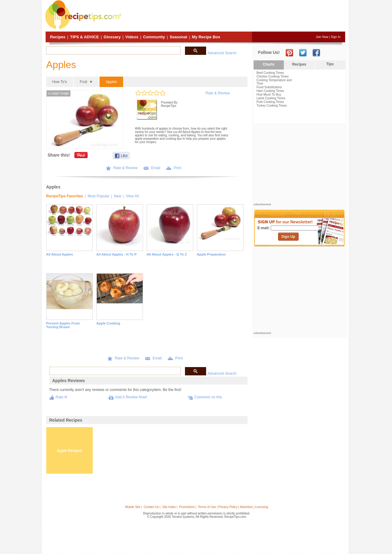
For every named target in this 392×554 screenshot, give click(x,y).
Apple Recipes (69, 451)
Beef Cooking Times (270, 73)
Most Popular (98, 196)
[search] (113, 51)
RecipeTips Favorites (65, 196)
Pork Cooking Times (270, 102)
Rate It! (62, 397)
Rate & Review (218, 93)
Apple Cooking (108, 323)
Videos (132, 37)
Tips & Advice (85, 37)
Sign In (335, 37)
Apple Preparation (211, 254)
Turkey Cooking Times (272, 106)
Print (177, 168)
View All (132, 196)
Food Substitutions (269, 87)
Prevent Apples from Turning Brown (63, 325)
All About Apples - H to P (117, 254)
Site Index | (170, 507)
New (118, 196)
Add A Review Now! (131, 397)
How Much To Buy (269, 95)
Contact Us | (152, 507)
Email (156, 168)
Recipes (58, 37)
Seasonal (178, 37)
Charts (269, 64)
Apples (111, 82)
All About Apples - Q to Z (167, 254)
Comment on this (208, 397)
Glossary (112, 37)
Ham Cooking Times (270, 91)
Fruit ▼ (87, 82)
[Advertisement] (234, 16)
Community (154, 37)
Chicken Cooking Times (273, 76)
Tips (330, 64)
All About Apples (60, 254)
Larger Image (58, 93)
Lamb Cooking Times (271, 98)
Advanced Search (222, 53)
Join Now (322, 37)
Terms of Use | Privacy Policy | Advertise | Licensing (233, 507)
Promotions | (188, 507)
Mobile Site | (134, 507)
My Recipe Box (206, 37)
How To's (60, 82)
